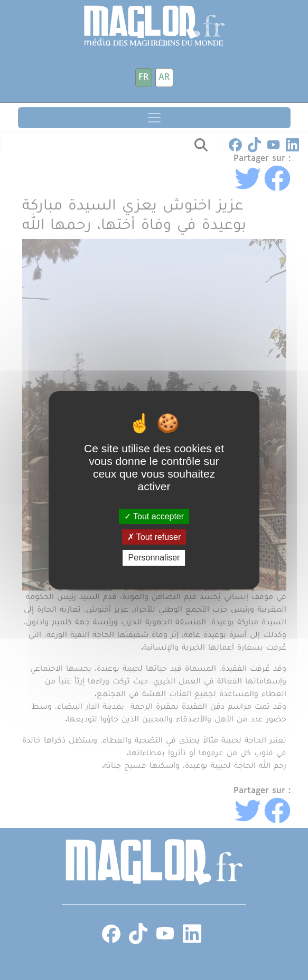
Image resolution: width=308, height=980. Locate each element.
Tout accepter (154, 516)
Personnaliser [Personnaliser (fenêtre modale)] (154, 558)
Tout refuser (154, 537)
